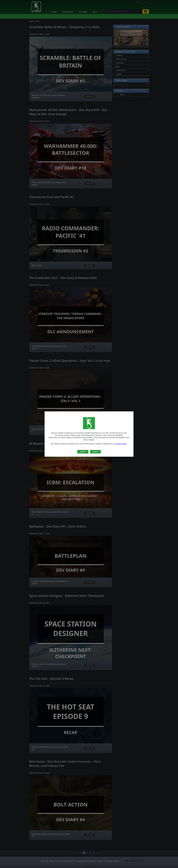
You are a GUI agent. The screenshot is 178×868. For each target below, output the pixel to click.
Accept (83, 452)
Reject (95, 452)
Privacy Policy (121, 444)
